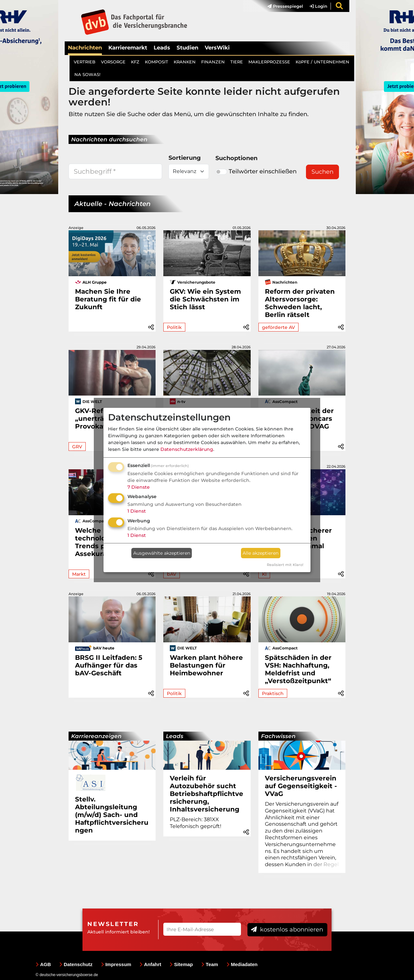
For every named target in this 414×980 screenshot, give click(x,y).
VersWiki (217, 48)
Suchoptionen (236, 158)
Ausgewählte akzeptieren (162, 553)
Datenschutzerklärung (187, 449)
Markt (79, 574)
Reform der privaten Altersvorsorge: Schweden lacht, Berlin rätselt (300, 303)
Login (318, 6)
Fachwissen (278, 736)
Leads (162, 48)
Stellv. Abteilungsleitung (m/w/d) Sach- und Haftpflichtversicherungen (112, 815)
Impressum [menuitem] (116, 964)
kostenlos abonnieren (287, 930)
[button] (151, 326)
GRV (77, 447)
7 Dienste (139, 487)
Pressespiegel (285, 6)
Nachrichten (85, 48)
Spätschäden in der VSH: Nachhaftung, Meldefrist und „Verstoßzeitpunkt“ (298, 669)
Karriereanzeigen (96, 736)
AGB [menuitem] (43, 964)
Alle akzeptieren (261, 553)
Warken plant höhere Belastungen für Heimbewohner (206, 665)
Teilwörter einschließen (256, 171)
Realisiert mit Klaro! (285, 565)
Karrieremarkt (128, 48)
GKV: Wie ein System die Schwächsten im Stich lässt (205, 299)
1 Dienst (137, 511)
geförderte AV (278, 327)
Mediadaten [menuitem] (242, 964)
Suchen (322, 172)
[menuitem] (282, 6)
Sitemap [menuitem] (181, 964)
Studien (187, 48)
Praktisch (273, 693)
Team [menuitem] (210, 964)
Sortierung (185, 158)
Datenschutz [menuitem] (76, 964)
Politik (174, 327)
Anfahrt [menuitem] (150, 964)
